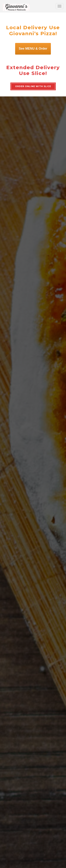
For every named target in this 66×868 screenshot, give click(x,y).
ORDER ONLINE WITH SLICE (33, 86)
